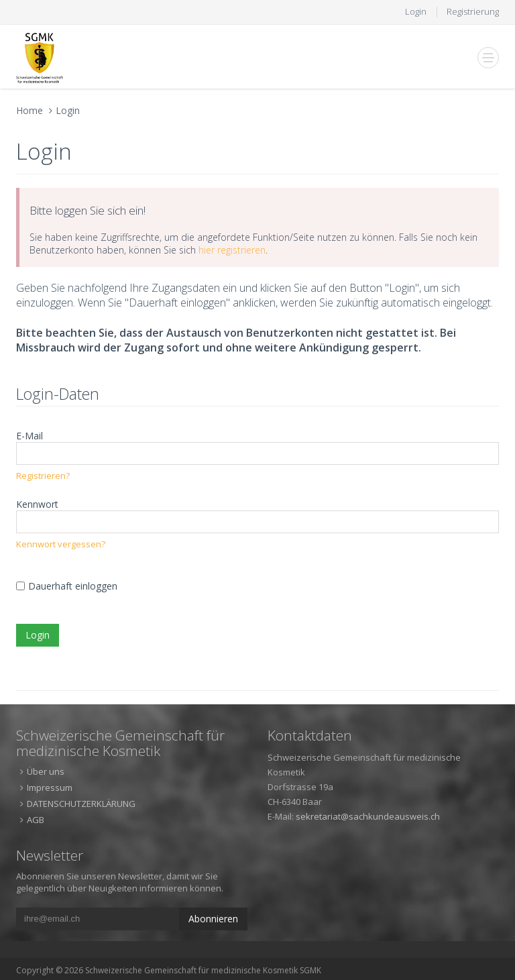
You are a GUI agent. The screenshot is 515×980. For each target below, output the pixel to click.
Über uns (46, 771)
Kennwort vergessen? (61, 544)
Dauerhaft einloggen (73, 586)
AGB (36, 820)
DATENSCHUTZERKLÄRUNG (81, 804)
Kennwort (37, 504)
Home (30, 110)
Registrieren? (43, 476)
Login (416, 11)
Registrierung (473, 11)
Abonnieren (213, 919)
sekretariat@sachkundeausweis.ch (368, 816)
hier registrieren (232, 250)
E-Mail (30, 436)
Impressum (50, 787)
